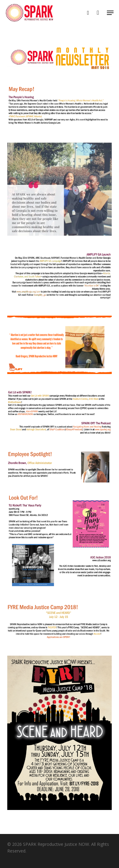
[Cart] (98, 13)
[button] (110, 13)
